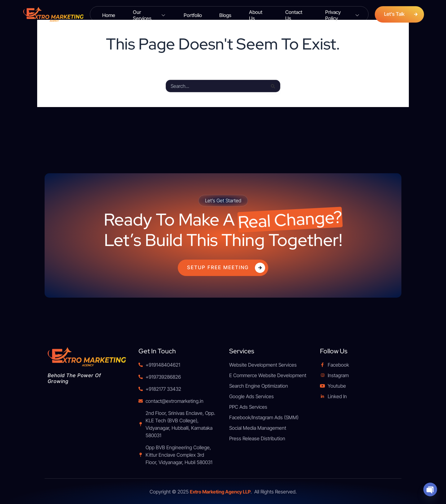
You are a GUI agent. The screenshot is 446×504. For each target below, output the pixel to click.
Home (109, 14)
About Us (254, 14)
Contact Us (291, 14)
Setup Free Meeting (226, 268)
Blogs (222, 14)
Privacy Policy (338, 14)
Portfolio (191, 14)
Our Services (149, 14)
